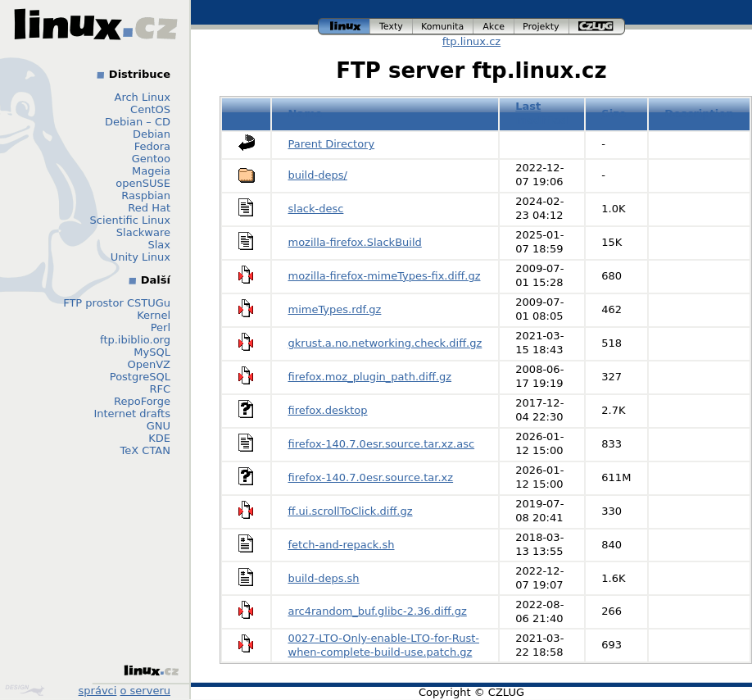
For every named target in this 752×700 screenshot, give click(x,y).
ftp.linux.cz (471, 41)
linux (344, 27)
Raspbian (146, 195)
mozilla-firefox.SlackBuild (355, 242)
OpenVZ (149, 364)
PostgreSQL (140, 377)
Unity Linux (140, 257)
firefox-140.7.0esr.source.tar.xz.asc (382, 444)
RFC (160, 389)
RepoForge (142, 401)
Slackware (143, 232)
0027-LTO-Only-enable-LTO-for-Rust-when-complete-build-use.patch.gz (384, 645)
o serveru (145, 691)
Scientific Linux (130, 220)
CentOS (150, 109)
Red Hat (149, 208)
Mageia (151, 171)
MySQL (152, 352)
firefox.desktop (328, 410)
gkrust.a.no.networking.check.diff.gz (385, 343)
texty (392, 27)
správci (98, 691)
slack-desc (316, 209)
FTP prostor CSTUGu (117, 303)
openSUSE (143, 183)
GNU (159, 426)
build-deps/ (318, 175)
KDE (159, 438)
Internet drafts (132, 414)
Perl (161, 327)
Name (306, 114)
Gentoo (151, 159)
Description (699, 114)
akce (494, 27)
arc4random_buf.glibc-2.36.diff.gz (378, 611)
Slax (159, 245)
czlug (597, 27)
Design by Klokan (25, 690)
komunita (443, 27)
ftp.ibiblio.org (135, 340)
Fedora (152, 146)
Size (614, 114)
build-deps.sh (324, 578)
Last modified (541, 113)
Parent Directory (332, 144)
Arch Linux (143, 97)
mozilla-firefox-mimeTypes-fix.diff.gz (385, 276)
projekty (542, 27)
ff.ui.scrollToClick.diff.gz (351, 511)
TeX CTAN (145, 450)
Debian (152, 134)
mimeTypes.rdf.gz (335, 309)
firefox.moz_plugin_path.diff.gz (370, 377)
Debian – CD (138, 122)
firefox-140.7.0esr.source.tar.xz (371, 477)
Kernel (154, 315)
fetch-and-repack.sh (342, 545)
